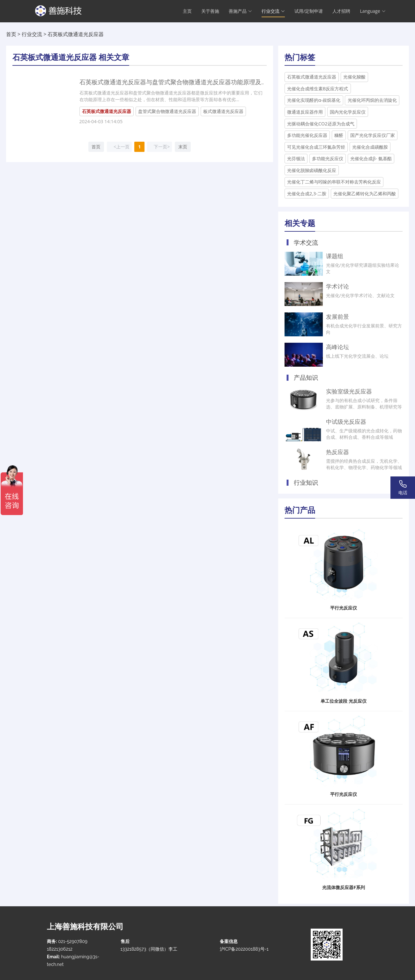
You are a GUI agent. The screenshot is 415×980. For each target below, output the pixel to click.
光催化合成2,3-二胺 (307, 194)
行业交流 (32, 34)
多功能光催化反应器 (307, 135)
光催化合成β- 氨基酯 (371, 158)
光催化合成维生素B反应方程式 (318, 89)
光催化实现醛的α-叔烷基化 (314, 100)
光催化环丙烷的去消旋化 (372, 100)
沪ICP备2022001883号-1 (244, 949)
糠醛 (339, 135)
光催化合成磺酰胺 (370, 147)
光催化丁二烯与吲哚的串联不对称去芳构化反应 (334, 182)
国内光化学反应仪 (348, 112)
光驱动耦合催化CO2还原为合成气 (321, 124)
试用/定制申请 (309, 11)
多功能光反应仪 (328, 158)
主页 (187, 11)
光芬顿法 (296, 158)
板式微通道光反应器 (223, 111)
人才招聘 (341, 11)
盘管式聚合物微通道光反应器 (167, 111)
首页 (11, 34)
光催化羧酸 (354, 77)
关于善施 (210, 11)
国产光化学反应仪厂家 (373, 135)
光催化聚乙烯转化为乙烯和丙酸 (365, 194)
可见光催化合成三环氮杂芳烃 (316, 147)
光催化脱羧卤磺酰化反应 (312, 170)
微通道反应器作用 (305, 112)
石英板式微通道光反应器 (312, 77)
